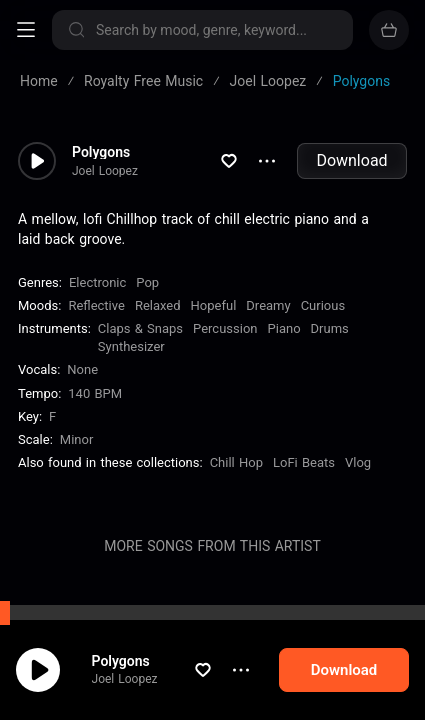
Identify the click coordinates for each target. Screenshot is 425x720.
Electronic (97, 282)
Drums (330, 328)
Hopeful (214, 305)
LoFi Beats (304, 462)
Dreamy (268, 305)
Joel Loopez (125, 679)
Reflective (96, 305)
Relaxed (158, 305)
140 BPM (95, 393)
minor (77, 439)
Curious (323, 305)
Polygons (121, 661)
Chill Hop (236, 462)
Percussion (225, 328)
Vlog (358, 462)
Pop (147, 282)
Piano (284, 328)
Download (351, 160)
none (82, 369)
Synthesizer (131, 346)
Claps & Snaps (140, 328)
